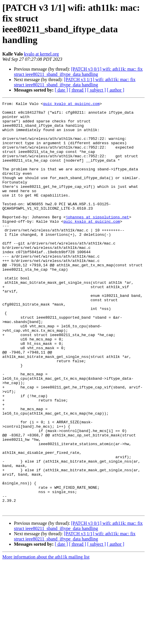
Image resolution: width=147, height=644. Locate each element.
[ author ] (116, 90)
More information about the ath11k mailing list (46, 639)
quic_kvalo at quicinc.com (71, 104)
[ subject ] (97, 90)
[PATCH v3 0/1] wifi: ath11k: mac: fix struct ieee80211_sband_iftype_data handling (78, 72)
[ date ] (61, 90)
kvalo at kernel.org (41, 54)
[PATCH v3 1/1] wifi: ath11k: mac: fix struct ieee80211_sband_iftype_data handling (75, 82)
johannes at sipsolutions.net (97, 240)
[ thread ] (78, 90)
